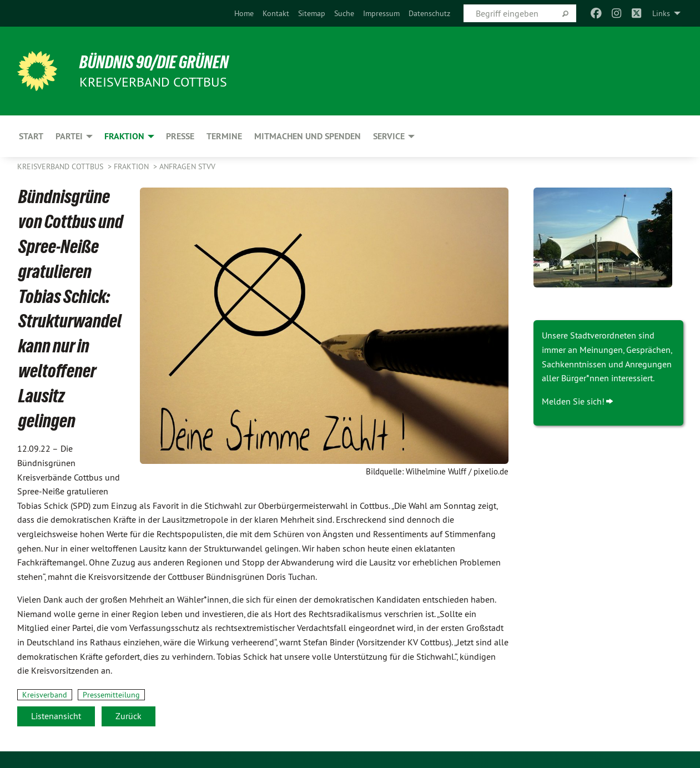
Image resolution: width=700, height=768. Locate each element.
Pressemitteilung (111, 695)
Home (244, 13)
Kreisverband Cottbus (61, 166)
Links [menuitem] (661, 13)
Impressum (381, 13)
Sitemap (312, 13)
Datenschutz (429, 13)
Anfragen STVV (187, 166)
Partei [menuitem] (69, 136)
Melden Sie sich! (573, 401)
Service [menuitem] (389, 136)
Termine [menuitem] (224, 136)
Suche (344, 13)
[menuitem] (244, 13)
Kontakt (276, 13)
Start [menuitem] (31, 136)
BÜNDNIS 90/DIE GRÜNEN (154, 62)
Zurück (129, 716)
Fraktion (132, 166)
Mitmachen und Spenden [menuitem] (308, 136)
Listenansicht (56, 716)
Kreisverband (45, 695)
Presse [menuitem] (180, 136)
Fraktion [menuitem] (124, 136)
